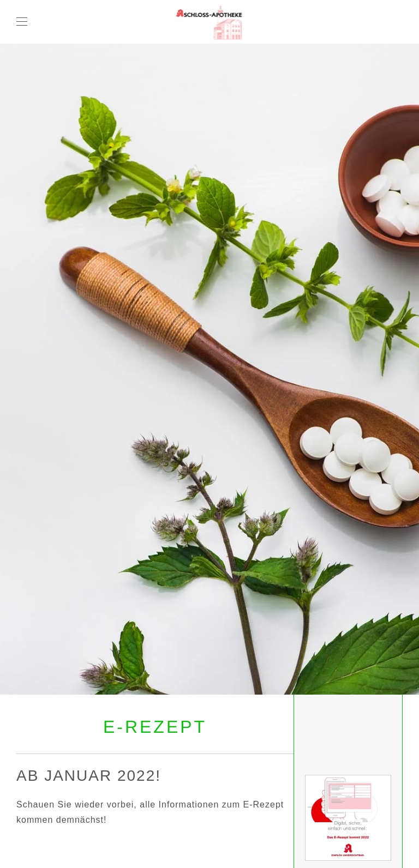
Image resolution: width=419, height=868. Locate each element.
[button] (22, 22)
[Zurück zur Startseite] (210, 22)
